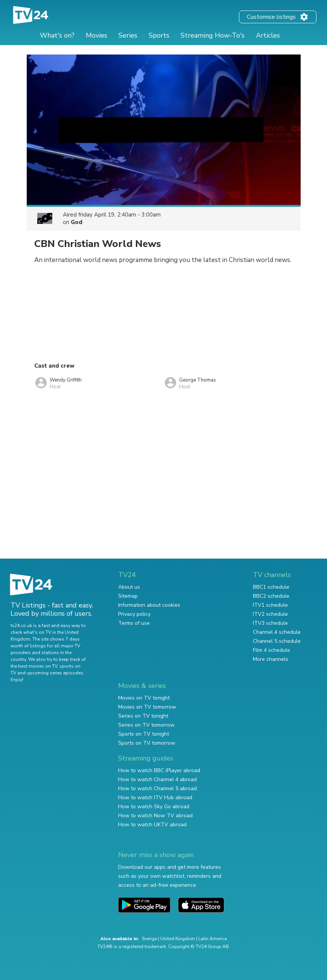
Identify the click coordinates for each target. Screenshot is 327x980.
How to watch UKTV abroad (152, 825)
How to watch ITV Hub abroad (155, 797)
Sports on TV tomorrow (147, 743)
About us (129, 587)
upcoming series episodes (55, 673)
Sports (159, 35)
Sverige (149, 939)
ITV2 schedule (270, 614)
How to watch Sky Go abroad (154, 807)
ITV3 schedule (270, 623)
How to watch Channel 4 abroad (157, 779)
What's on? (57, 35)
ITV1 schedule (270, 605)
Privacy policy (134, 614)
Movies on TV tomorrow (147, 707)
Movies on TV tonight (144, 698)
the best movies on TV (34, 666)
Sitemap (128, 596)
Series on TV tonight (143, 716)
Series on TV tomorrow (146, 725)
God (77, 222)
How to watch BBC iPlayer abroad (159, 770)
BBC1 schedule (271, 587)
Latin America (213, 939)
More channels (271, 659)
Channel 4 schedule (277, 632)
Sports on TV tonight (144, 734)
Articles (268, 35)
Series (128, 35)
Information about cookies (149, 605)
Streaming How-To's (213, 35)
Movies (97, 35)
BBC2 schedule (271, 596)
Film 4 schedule (271, 650)
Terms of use (134, 623)
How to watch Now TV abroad (155, 816)
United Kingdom (178, 939)
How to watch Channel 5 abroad (157, 788)
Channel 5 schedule (277, 641)
